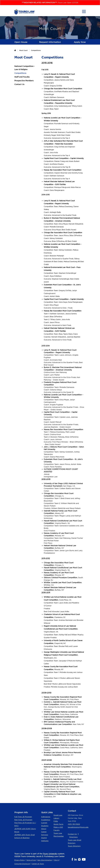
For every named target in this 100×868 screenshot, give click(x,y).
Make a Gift (58, 827)
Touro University (50, 854)
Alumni (44, 838)
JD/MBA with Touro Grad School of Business (25, 836)
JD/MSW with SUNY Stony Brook (25, 830)
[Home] (15, 50)
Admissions (46, 817)
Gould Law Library (58, 817)
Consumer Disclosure (22, 864)
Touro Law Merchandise (59, 835)
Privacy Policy (20, 860)
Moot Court (23, 50)
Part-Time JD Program (23, 820)
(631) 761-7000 (74, 824)
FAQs (56, 821)
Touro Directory (74, 846)
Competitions (36, 50)
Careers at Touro (38, 864)
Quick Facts (58, 824)
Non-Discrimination (45, 860)
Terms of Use (31, 860)
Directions (73, 837)
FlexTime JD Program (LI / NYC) (25, 824)
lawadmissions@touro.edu (77, 827)
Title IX (56, 860)
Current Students (45, 824)
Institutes (45, 841)
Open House (21, 42)
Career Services (45, 833)
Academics (46, 820)
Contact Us (72, 834)
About (44, 829)
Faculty (57, 830)
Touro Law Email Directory (75, 842)
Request (50, 42)
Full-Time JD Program (23, 817)
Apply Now (80, 42)
